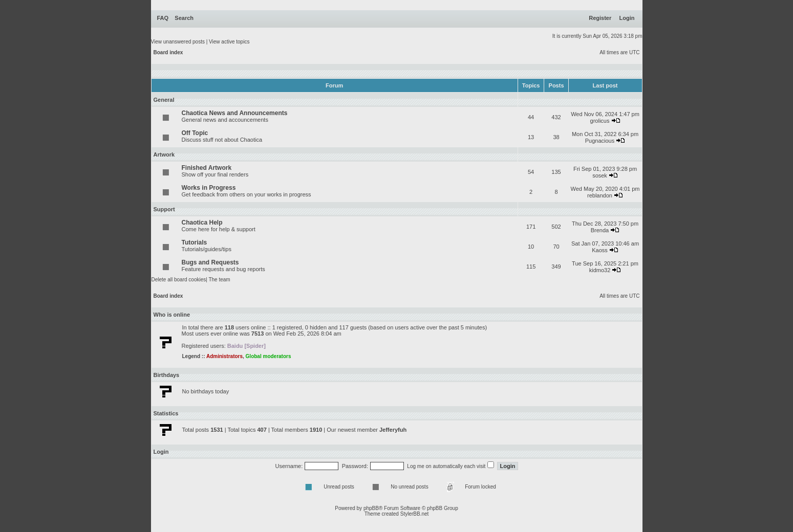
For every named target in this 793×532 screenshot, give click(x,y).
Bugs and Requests (210, 262)
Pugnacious (600, 141)
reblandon (600, 195)
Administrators (224, 356)
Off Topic (195, 133)
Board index (168, 52)
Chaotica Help (202, 223)
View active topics (229, 42)
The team (219, 280)
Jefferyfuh (393, 430)
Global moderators (269, 356)
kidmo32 (600, 270)
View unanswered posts (178, 42)
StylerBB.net (415, 514)
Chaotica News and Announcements (235, 113)
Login (627, 18)
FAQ (163, 18)
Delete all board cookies (179, 280)
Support (164, 209)
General (164, 100)
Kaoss (600, 250)
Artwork (164, 154)
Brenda (600, 230)
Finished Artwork (207, 168)
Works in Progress (209, 188)
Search (184, 18)
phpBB (371, 508)
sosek (600, 175)
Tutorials (195, 242)
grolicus (600, 121)
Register (600, 18)
